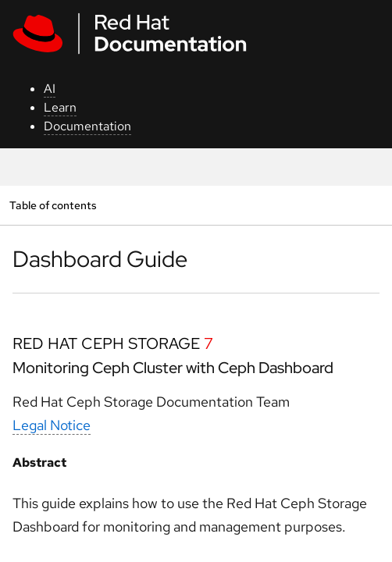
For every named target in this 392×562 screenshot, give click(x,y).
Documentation (87, 126)
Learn (60, 107)
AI (50, 89)
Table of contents (53, 205)
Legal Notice (52, 425)
